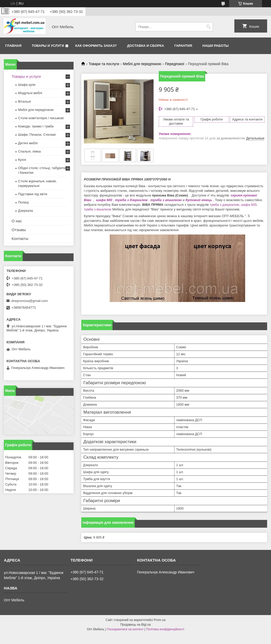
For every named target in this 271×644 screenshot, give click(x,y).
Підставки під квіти (33, 194)
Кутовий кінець (199, 200)
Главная (13, 46)
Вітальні (24, 101)
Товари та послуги (104, 64)
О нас (17, 221)
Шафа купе (27, 85)
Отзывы (19, 230)
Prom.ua (160, 620)
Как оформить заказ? (96, 46)
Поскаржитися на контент (125, 629)
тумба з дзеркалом (131, 200)
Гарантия (183, 46)
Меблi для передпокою (142, 64)
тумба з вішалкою (166, 200)
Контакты (20, 238)
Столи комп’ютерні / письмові (41, 118)
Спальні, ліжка (29, 151)
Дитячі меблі (28, 143)
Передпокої (175, 64)
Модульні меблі (30, 93)
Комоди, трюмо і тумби (36, 126)
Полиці (23, 202)
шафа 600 (103, 200)
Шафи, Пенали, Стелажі (37, 135)
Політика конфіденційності (165, 629)
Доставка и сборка (145, 46)
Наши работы (216, 46)
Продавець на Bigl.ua (135, 625)
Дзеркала (26, 211)
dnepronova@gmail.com (30, 301)
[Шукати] (208, 27)
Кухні (22, 160)
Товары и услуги (48, 46)
